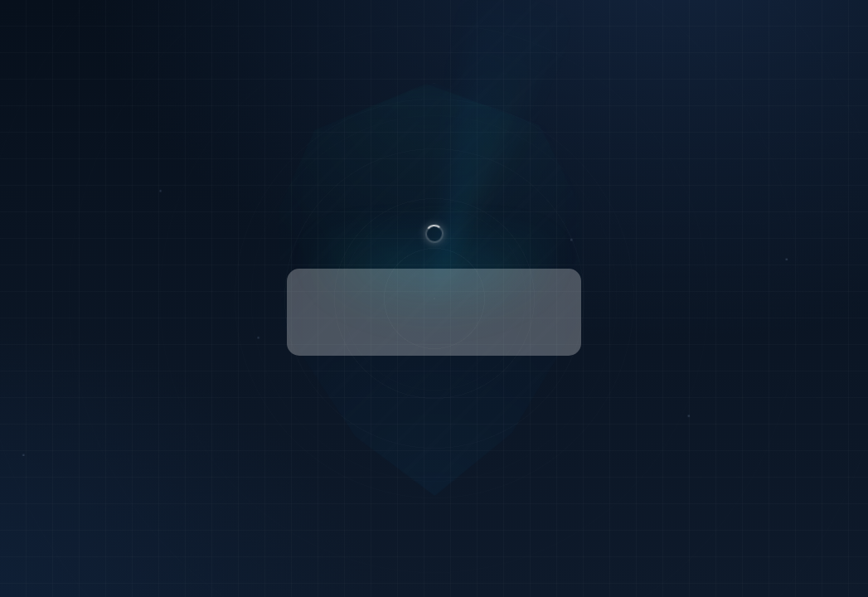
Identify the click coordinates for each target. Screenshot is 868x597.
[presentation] (434, 313)
